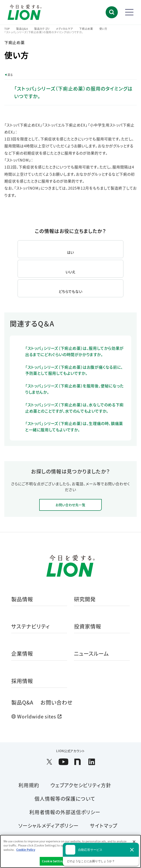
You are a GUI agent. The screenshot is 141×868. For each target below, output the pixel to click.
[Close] (134, 842)
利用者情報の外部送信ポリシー (65, 812)
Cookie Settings (54, 861)
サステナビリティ (30, 626)
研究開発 (85, 599)
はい (71, 252)
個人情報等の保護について (65, 798)
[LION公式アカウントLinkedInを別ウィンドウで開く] (92, 762)
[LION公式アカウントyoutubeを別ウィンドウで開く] (63, 762)
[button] (112, 12)
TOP (7, 29)
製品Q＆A (22, 29)
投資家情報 (88, 626)
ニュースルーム (91, 654)
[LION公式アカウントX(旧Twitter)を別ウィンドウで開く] (49, 762)
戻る (10, 75)
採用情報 (22, 681)
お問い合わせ (57, 702)
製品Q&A (22, 702)
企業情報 (22, 654)
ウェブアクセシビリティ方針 (81, 785)
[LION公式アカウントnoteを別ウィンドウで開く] (78, 762)
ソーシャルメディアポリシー (48, 825)
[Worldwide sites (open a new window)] (70, 716)
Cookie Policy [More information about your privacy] (26, 850)
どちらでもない (70, 291)
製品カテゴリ (42, 29)
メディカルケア (64, 29)
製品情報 (22, 599)
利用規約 (29, 785)
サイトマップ (104, 825)
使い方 (103, 29)
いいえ (71, 272)
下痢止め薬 (86, 29)
